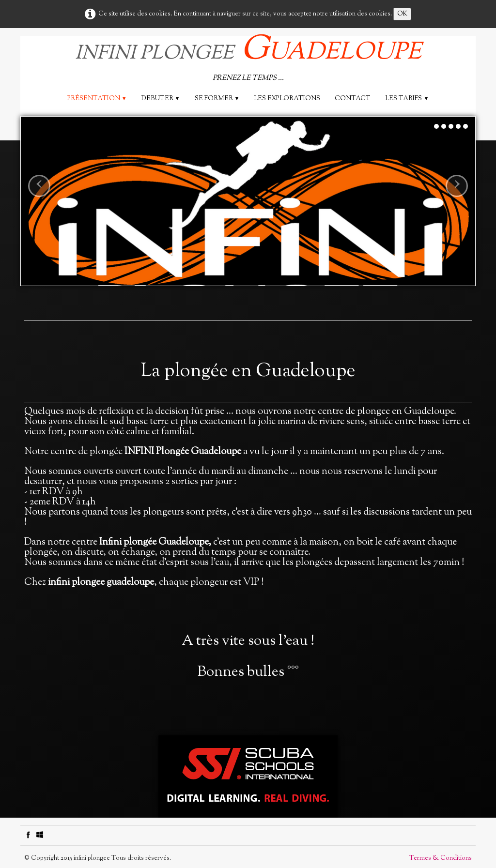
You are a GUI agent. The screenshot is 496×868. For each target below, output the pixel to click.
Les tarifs (407, 99)
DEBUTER (161, 99)
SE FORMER (217, 99)
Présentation (97, 99)
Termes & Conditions (441, 858)
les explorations (287, 99)
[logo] (248, 61)
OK (402, 14)
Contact (353, 99)
